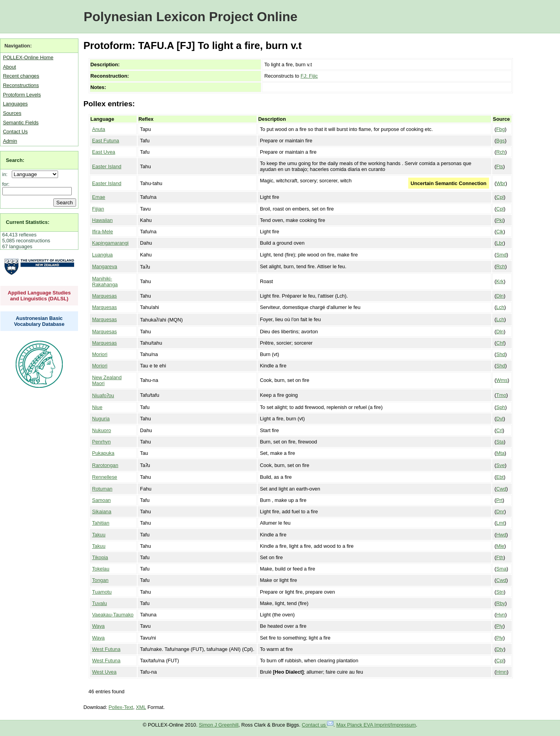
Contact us (318, 725)
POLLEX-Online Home (28, 57)
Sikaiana (102, 512)
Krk (500, 281)
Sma (501, 569)
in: (6, 174)
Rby (501, 603)
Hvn (501, 615)
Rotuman (102, 489)
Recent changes (21, 76)
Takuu (99, 535)
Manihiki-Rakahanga (105, 282)
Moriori (100, 354)
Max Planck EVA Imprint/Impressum (376, 725)
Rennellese (105, 477)
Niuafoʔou (103, 395)
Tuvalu (100, 603)
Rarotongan (105, 465)
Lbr (500, 243)
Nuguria (101, 419)
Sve (500, 465)
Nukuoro (102, 430)
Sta (500, 442)
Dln (500, 296)
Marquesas (105, 296)
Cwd (501, 489)
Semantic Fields (21, 123)
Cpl (500, 197)
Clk (500, 232)
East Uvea (104, 152)
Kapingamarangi (110, 243)
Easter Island (107, 166)
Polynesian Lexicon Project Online (190, 17)
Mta (500, 453)
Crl (499, 430)
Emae (99, 197)
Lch (500, 307)
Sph (501, 407)
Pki (500, 220)
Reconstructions (21, 85)
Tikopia (100, 557)
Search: (15, 160)
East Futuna (106, 141)
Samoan (102, 500)
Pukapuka (103, 453)
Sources (12, 113)
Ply (500, 626)
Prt (499, 500)
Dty (500, 649)
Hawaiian (103, 220)
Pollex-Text (121, 707)
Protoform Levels (22, 95)
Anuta (99, 129)
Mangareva (105, 266)
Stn (500, 592)
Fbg (500, 129)
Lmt (500, 523)
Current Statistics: (28, 222)
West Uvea (104, 672)
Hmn (501, 672)
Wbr (501, 183)
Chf (500, 343)
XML (141, 707)
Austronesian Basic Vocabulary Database (39, 321)
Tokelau (101, 569)
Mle (500, 546)
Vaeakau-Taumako (113, 615)
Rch (501, 152)
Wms (502, 380)
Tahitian (101, 523)
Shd (501, 354)
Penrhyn (102, 442)
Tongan (100, 580)
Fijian (98, 209)
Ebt (500, 477)
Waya (98, 626)
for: (6, 184)
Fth (500, 557)
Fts (500, 166)
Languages (15, 104)
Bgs (500, 141)
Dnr (500, 512)
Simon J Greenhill (219, 725)
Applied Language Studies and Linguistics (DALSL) (39, 296)
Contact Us (15, 132)
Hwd (501, 535)
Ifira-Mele (103, 232)
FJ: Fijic (309, 76)
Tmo (501, 395)
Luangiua (103, 255)
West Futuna (106, 649)
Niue (97, 407)
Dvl (500, 419)
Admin (10, 141)
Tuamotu (102, 592)
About (9, 67)
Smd (501, 255)
